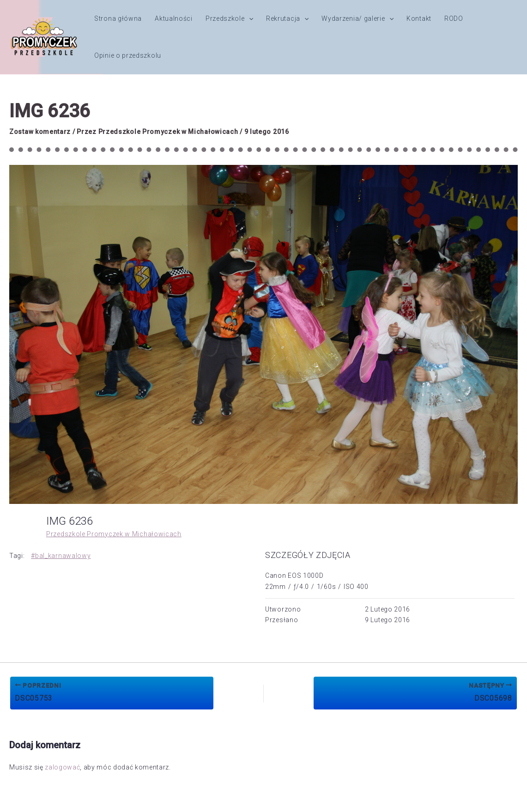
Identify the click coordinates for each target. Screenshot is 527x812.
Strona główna (118, 18)
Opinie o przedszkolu (128, 55)
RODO (454, 18)
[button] (249, 18)
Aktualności (174, 18)
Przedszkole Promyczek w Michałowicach (114, 534)
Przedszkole (229, 18)
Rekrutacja (287, 18)
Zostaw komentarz (40, 132)
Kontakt (419, 18)
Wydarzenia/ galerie (357, 18)
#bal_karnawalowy (61, 556)
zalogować (62, 767)
